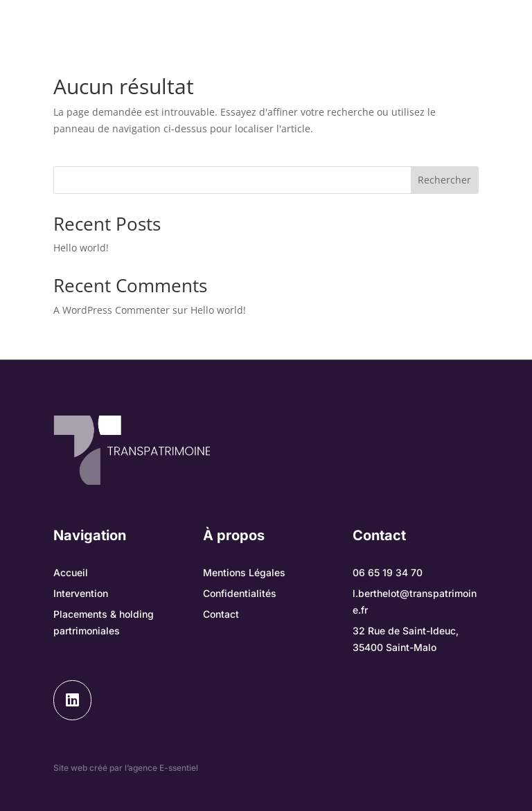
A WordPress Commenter (112, 310)
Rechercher (444, 180)
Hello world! (81, 248)
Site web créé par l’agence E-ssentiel (126, 768)
